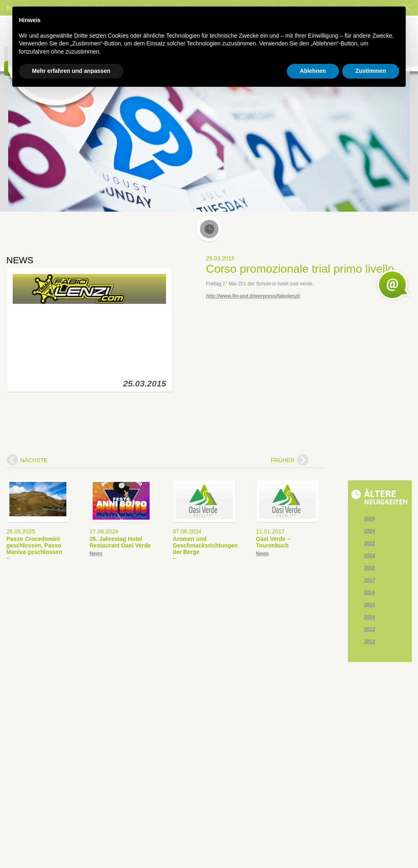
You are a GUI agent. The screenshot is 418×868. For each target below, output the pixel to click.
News (96, 554)
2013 (370, 629)
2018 (370, 568)
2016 (370, 592)
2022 (370, 543)
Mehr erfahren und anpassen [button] (71, 71)
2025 (370, 519)
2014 (370, 617)
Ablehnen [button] (313, 71)
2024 (370, 531)
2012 (370, 642)
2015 (370, 605)
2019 (370, 556)
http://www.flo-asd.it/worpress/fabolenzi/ (253, 296)
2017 (370, 580)
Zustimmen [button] (371, 71)
